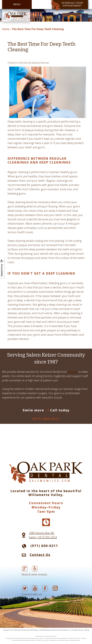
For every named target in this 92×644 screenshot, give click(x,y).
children (73, 372)
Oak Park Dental (23, 630)
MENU (17, 4)
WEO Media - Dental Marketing (40, 630)
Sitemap (87, 630)
